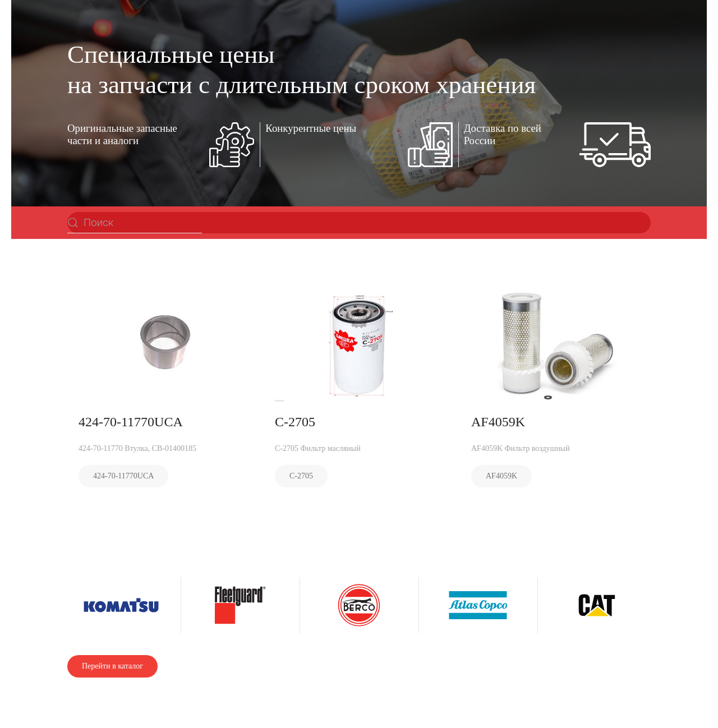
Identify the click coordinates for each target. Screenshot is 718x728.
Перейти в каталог (112, 666)
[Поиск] (135, 223)
